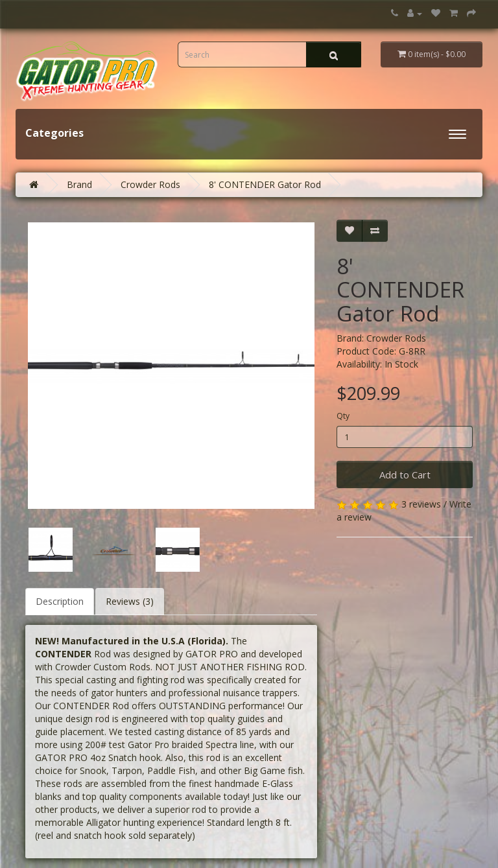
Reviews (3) (130, 601)
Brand (79, 184)
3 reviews (421, 504)
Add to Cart (405, 475)
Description (60, 601)
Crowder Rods (150, 184)
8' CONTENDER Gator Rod (265, 184)
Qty (343, 416)
